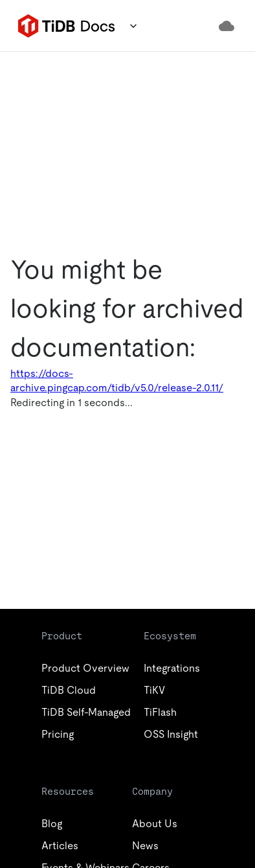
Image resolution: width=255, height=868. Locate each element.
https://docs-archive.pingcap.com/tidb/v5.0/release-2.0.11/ (117, 381)
